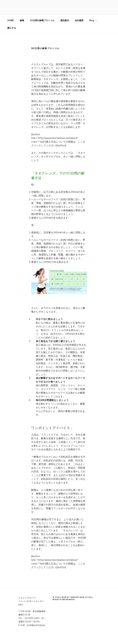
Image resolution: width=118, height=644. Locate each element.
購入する (12, 28)
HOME (11, 20)
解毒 (22, 20)
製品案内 (65, 20)
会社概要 (79, 20)
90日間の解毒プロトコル (42, 20)
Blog (93, 20)
